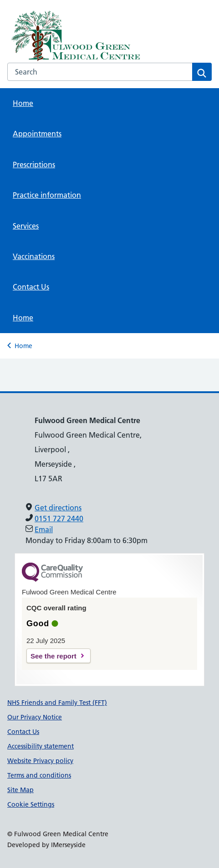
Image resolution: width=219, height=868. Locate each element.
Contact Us (31, 287)
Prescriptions (34, 165)
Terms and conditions (39, 775)
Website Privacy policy (40, 761)
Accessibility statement (41, 746)
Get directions (58, 508)
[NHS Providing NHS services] (69, 36)
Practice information (47, 195)
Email (44, 529)
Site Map (20, 790)
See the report (53, 656)
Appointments (37, 134)
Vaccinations (34, 256)
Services (26, 226)
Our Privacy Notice (35, 717)
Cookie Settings (31, 804)
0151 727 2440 (59, 519)
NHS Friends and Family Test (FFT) (57, 703)
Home (23, 103)
